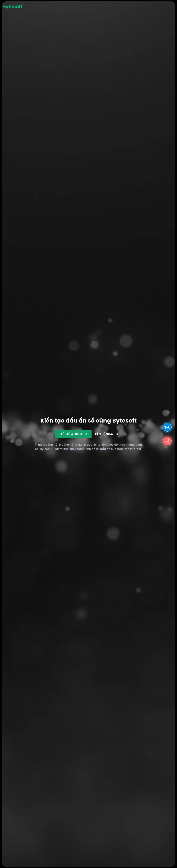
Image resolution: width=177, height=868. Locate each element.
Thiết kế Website (73, 434)
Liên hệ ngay (107, 434)
